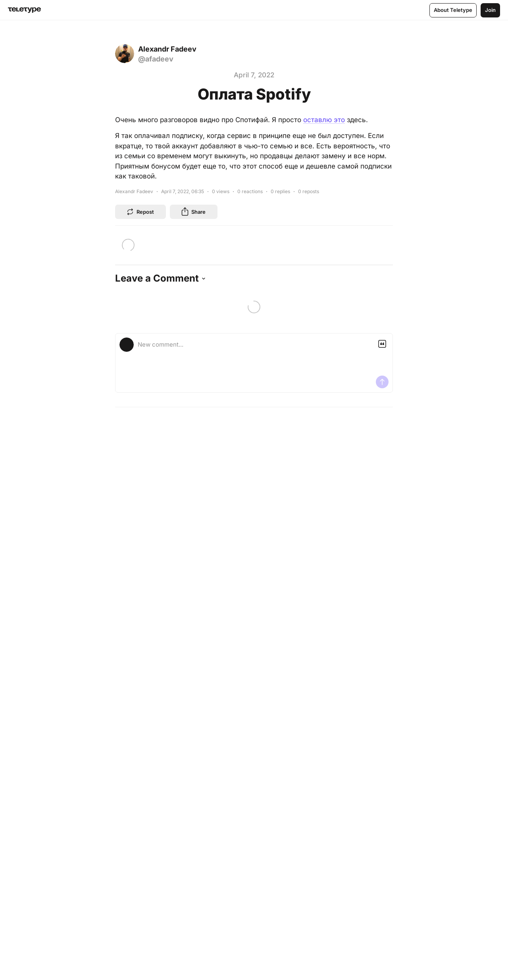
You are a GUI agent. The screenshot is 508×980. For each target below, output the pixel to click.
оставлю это (324, 120)
